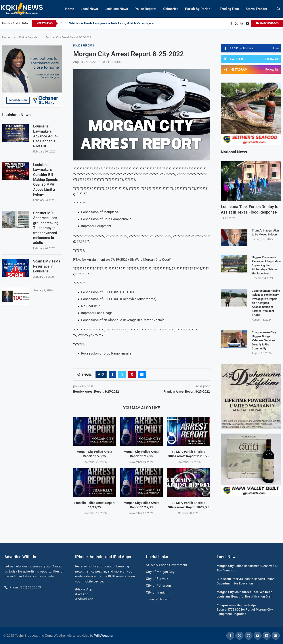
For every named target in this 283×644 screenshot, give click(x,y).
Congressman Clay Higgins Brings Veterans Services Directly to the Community (264, 340)
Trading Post (229, 9)
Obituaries (171, 9)
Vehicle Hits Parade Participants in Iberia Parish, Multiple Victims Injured (112, 23)
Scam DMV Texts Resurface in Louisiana (47, 266)
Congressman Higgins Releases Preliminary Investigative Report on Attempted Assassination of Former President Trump (266, 303)
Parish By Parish (198, 9)
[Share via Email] (142, 374)
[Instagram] (242, 23)
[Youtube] (247, 23)
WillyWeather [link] (104, 636)
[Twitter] (236, 23)
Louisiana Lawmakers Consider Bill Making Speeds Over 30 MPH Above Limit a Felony (45, 179)
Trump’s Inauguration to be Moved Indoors (265, 232)
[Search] (279, 9)
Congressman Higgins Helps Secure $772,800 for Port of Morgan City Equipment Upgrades (245, 610)
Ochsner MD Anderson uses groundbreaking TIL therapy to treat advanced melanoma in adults (46, 228)
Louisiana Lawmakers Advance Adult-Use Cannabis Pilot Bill (45, 136)
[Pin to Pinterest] (132, 374)
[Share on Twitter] (122, 374)
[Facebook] (231, 23)
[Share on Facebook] (113, 374)
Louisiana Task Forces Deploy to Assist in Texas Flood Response (250, 209)
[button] (61, 23)
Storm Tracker (256, 9)
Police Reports (146, 9)
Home (70, 9)
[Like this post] (102, 374)
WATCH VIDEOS (267, 23)
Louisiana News (116, 9)
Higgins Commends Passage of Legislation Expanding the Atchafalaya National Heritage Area (266, 265)
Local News (89, 9)
